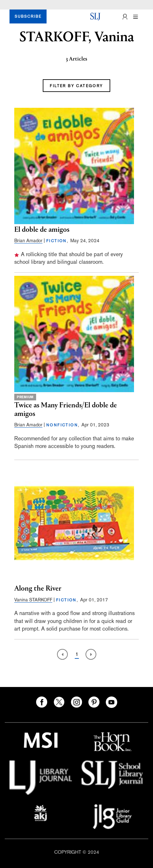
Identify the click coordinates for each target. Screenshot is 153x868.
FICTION (57, 241)
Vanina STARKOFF (33, 600)
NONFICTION (62, 425)
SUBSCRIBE (28, 16)
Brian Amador (28, 240)
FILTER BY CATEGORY (76, 86)
